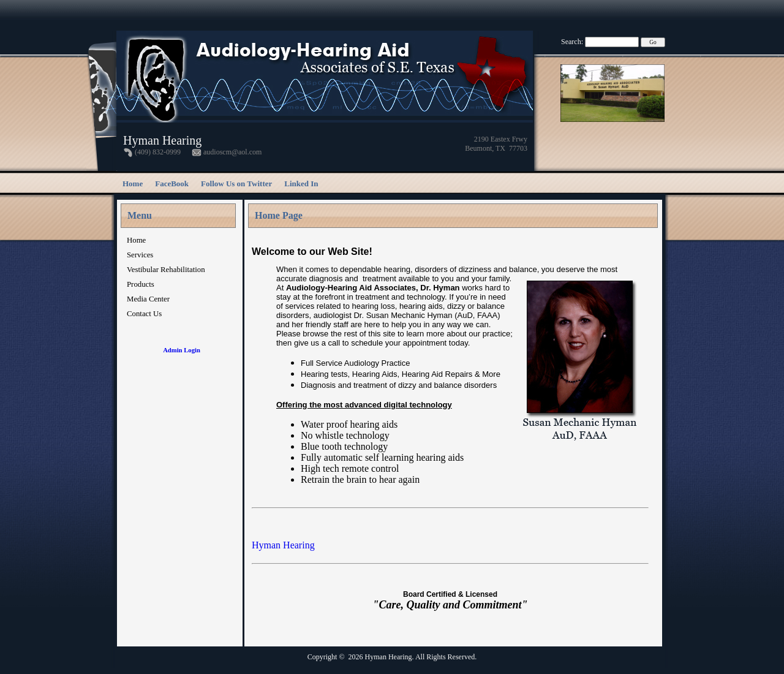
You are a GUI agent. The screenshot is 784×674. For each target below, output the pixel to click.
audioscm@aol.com (232, 152)
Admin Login (182, 350)
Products (141, 284)
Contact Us (144, 314)
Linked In (301, 184)
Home (133, 184)
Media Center (148, 299)
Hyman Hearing (283, 545)
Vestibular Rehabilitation (166, 270)
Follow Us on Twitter (236, 184)
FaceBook (172, 184)
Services (140, 255)
